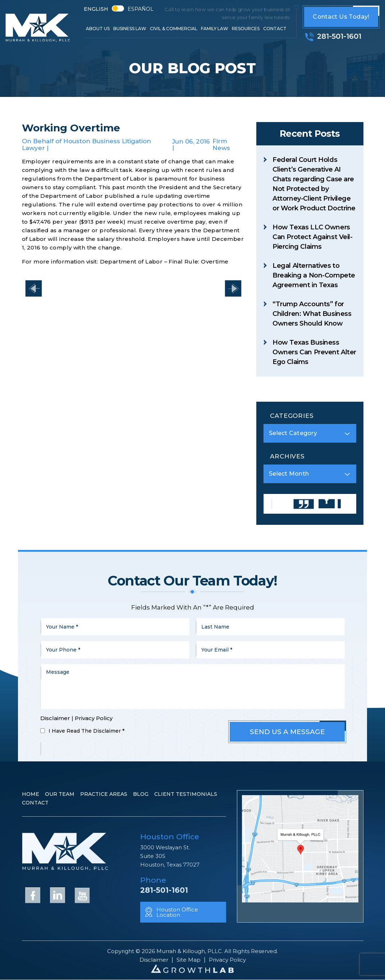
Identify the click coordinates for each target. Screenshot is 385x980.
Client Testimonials (186, 794)
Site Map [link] (189, 960)
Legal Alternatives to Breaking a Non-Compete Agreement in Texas (314, 275)
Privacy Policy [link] (227, 960)
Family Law (215, 29)
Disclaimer (55, 718)
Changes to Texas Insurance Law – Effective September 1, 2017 (233, 288)
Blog (141, 794)
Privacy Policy (94, 718)
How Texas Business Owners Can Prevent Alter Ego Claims (314, 352)
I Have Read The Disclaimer (86, 731)
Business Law (130, 29)
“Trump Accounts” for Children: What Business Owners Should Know (312, 314)
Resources (246, 29)
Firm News (221, 144)
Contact (275, 29)
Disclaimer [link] (154, 960)
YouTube (82, 895)
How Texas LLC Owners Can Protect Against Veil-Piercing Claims (313, 237)
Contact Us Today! (341, 17)
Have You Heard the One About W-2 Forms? (33, 288)
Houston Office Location (177, 912)
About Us (98, 29)
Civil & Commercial (174, 29)
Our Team (60, 794)
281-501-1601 (339, 36)
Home (31, 794)
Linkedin (58, 895)
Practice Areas (104, 794)
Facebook (33, 895)
